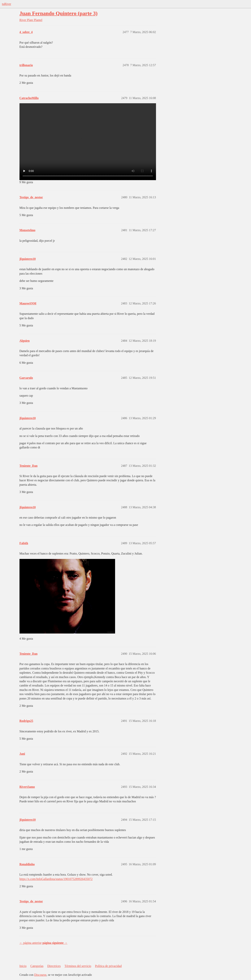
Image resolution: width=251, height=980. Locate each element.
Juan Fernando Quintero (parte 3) (59, 13)
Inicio (23, 966)
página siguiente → (55, 943)
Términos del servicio (78, 966)
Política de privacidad (108, 966)
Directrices (54, 966)
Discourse (40, 975)
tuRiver (6, 4)
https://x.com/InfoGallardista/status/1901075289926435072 (56, 879)
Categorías (37, 966)
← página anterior (31, 943)
